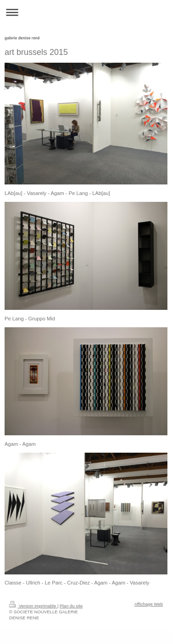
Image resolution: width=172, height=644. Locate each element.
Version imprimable (33, 606)
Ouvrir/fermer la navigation (86, 12)
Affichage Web (149, 604)
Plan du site (71, 606)
